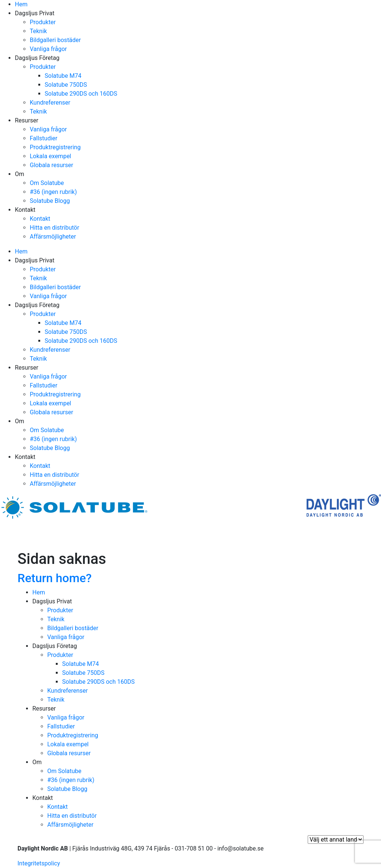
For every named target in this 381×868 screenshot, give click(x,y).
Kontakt (25, 210)
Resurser (27, 120)
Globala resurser (52, 165)
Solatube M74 (63, 76)
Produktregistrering (55, 147)
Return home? (55, 578)
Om (20, 174)
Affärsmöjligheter (53, 237)
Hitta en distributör (55, 228)
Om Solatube (47, 183)
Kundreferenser (50, 103)
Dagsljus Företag (37, 58)
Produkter (43, 22)
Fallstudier (44, 138)
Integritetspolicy (39, 863)
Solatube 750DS (66, 85)
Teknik (38, 31)
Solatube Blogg (50, 201)
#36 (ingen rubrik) (53, 192)
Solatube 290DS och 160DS (81, 94)
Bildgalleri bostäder (55, 40)
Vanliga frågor (48, 49)
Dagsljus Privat (35, 13)
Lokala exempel (50, 156)
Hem (21, 4)
